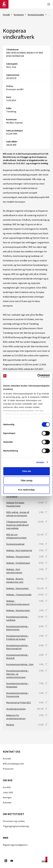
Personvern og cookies (14, 821)
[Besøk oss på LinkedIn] (6, 861)
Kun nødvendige (27, 490)
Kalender (7, 802)
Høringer (7, 797)
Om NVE (7, 787)
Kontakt (7, 759)
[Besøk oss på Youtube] (12, 861)
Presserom (8, 769)
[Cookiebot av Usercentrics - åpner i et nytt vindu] (38, 376)
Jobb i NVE (8, 792)
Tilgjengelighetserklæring (16, 826)
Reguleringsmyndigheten (15, 845)
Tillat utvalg (26, 480)
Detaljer (40, 462)
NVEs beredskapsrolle (13, 764)
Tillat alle (27, 471)
